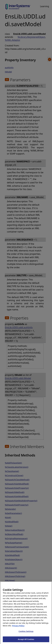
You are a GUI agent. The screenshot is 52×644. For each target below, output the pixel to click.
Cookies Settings (26, 634)
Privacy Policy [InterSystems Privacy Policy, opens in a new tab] (18, 628)
